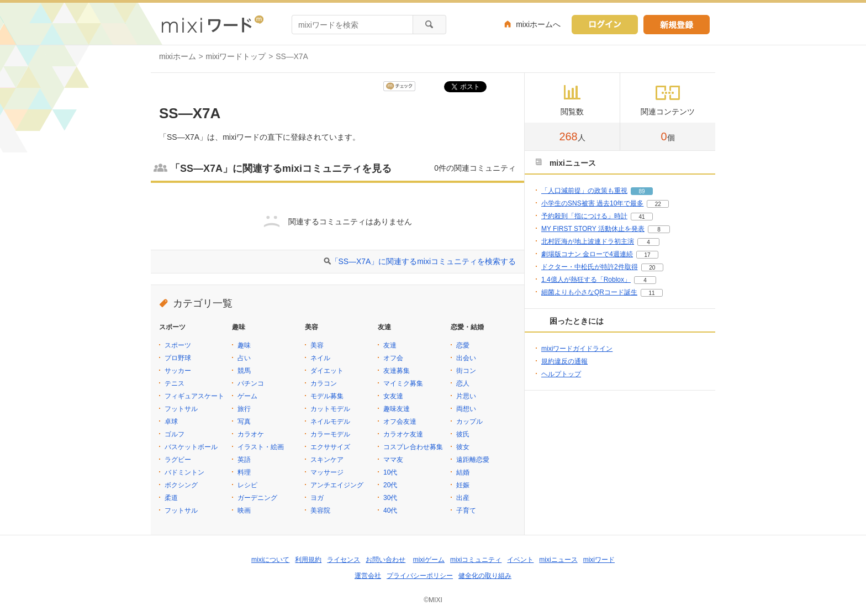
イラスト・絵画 (261, 447)
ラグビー (178, 460)
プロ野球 (178, 358)
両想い (466, 409)
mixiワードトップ (236, 56)
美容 (317, 345)
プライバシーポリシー (420, 576)
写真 (244, 422)
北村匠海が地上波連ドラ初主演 (588, 241)
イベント (520, 560)
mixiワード (599, 560)
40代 (390, 510)
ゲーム (247, 396)
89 (641, 191)
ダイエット (327, 371)
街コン (466, 371)
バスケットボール (191, 447)
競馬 (244, 371)
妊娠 (463, 485)
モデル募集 (327, 396)
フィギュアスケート (194, 396)
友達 (390, 345)
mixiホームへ (538, 24)
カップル (469, 422)
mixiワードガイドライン (577, 349)
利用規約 (308, 560)
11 (651, 293)
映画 (244, 510)
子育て (466, 510)
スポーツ (178, 345)
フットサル (181, 409)
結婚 (463, 472)
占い (244, 358)
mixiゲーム (429, 560)
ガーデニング (257, 498)
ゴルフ (175, 434)
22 (658, 204)
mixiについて (270, 560)
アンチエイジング (337, 485)
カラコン (324, 383)
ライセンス (344, 560)
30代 (390, 498)
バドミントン (184, 472)
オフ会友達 (400, 422)
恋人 (463, 383)
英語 (244, 460)
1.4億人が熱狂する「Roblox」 (586, 280)
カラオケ (251, 434)
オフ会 (393, 358)
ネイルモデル (330, 422)
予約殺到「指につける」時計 (584, 216)
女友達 (393, 396)
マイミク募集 (403, 383)
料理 (244, 472)
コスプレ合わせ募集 (413, 447)
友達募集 (397, 371)
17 (647, 255)
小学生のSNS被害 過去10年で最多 (592, 203)
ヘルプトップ (561, 374)
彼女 (463, 447)
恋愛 (463, 345)
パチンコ (251, 383)
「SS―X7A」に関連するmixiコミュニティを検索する (423, 261)
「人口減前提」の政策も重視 (584, 191)
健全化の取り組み (485, 576)
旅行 (244, 409)
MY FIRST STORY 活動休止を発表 (593, 229)
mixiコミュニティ (476, 560)
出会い (466, 358)
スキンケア (327, 460)
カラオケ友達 (403, 434)
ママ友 (393, 460)
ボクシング (181, 485)
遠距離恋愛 (473, 460)
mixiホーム (178, 56)
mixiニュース (558, 560)
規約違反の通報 (564, 361)
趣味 (244, 345)
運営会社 (368, 576)
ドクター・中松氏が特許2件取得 (590, 267)
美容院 (320, 510)
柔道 (171, 498)
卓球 (171, 422)
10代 (390, 472)
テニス (175, 383)
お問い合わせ (386, 560)
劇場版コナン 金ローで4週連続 (587, 254)
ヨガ (317, 498)
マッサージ (327, 472)
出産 (463, 498)
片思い (466, 396)
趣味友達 (397, 409)
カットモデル (330, 409)
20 (652, 268)
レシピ (247, 485)
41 (641, 217)
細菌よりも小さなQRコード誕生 (589, 292)
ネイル (320, 358)
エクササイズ (330, 447)
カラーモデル (330, 434)
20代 (390, 485)
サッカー (178, 371)
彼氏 (463, 434)
